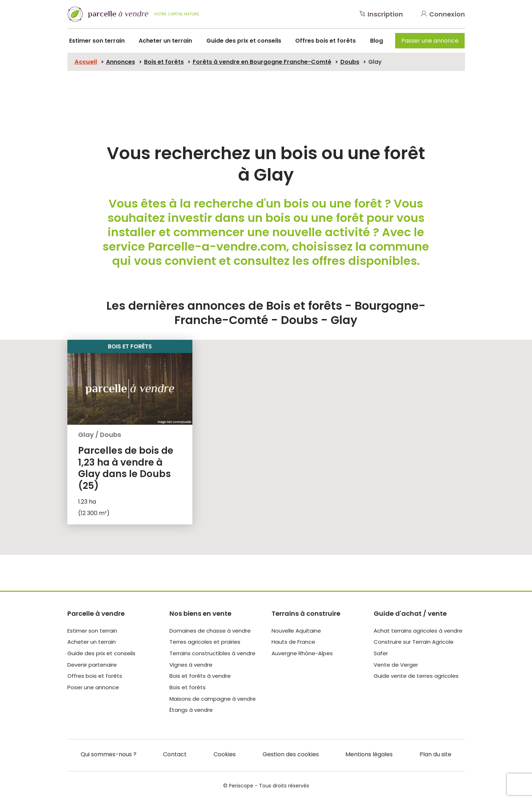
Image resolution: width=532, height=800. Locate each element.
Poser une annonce (93, 687)
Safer (381, 653)
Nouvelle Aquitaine (296, 631)
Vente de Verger (396, 665)
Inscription (381, 14)
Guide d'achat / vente (410, 613)
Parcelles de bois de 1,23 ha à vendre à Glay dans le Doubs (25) (126, 468)
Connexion (443, 14)
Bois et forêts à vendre (200, 676)
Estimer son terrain (97, 41)
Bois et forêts (164, 62)
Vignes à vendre (191, 665)
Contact (175, 754)
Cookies (225, 754)
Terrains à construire (306, 613)
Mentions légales (369, 754)
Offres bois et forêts (325, 41)
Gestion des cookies (291, 754)
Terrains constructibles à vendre (212, 653)
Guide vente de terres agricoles (416, 676)
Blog (377, 41)
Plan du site (435, 754)
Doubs (350, 62)
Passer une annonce (430, 41)
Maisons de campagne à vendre (213, 699)
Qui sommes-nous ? (109, 754)
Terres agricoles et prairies (205, 642)
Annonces (121, 62)
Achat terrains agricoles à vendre (418, 631)
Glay (375, 62)
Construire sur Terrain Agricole (414, 642)
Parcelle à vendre (96, 613)
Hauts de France (293, 642)
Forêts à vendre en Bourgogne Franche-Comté (262, 62)
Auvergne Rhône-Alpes (302, 653)
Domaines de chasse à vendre (210, 631)
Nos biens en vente (200, 613)
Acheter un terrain (165, 41)
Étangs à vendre (191, 710)
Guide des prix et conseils (244, 41)
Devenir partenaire (92, 665)
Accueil (86, 62)
